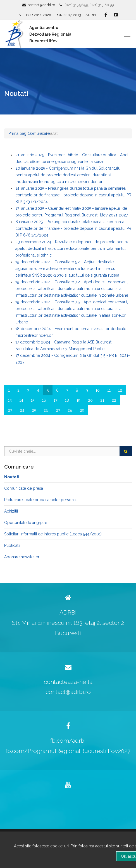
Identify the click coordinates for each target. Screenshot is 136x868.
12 (120, 390)
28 (70, 410)
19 (78, 400)
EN (19, 15)
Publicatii (12, 545)
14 (21, 400)
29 (82, 410)
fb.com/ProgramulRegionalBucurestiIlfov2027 (68, 751)
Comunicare (39, 133)
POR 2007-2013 (68, 15)
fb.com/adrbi (68, 741)
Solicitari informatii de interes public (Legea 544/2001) (53, 534)
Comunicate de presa (24, 488)
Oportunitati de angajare (26, 523)
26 (46, 410)
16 (44, 400)
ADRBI (91, 15)
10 (98, 390)
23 (10, 410)
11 (109, 390)
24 (22, 410)
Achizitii (11, 511)
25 (34, 410)
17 (55, 400)
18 (67, 400)
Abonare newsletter (22, 557)
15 (33, 400)
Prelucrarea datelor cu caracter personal (40, 500)
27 (58, 410)
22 (114, 400)
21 (102, 400)
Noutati (12, 477)
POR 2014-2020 (39, 15)
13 (10, 400)
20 (90, 400)
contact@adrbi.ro (41, 5)
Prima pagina (20, 133)
